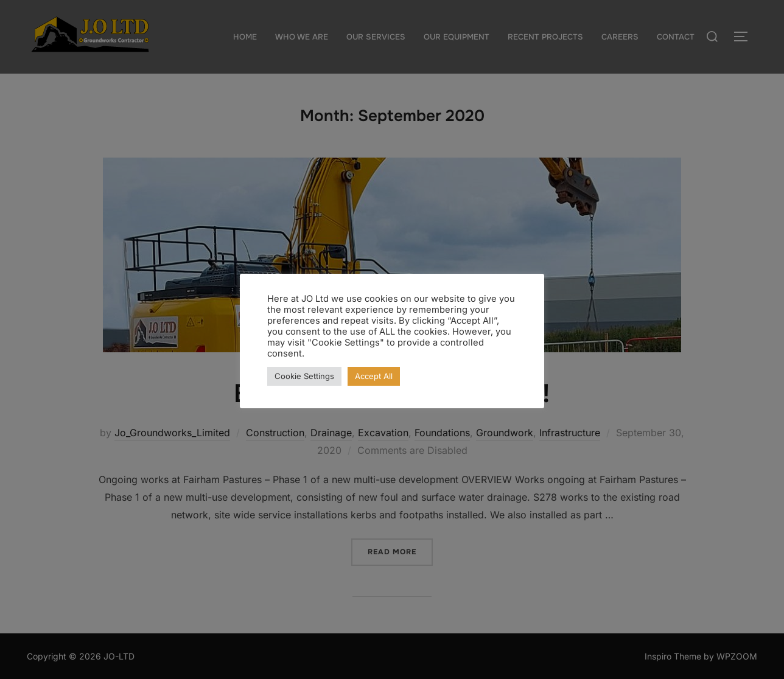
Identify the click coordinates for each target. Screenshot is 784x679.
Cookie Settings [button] (304, 376)
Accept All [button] (374, 376)
